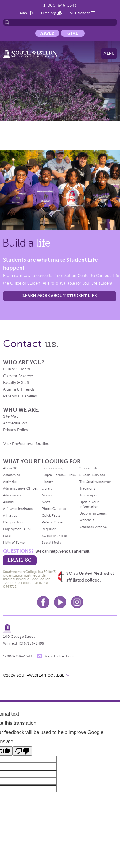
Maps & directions (59, 656)
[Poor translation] (22, 751)
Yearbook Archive (93, 527)
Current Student (18, 376)
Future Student (17, 369)
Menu (109, 53)
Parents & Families (20, 396)
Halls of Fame (14, 542)
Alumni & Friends (19, 389)
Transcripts (88, 495)
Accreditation (15, 423)
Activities (10, 482)
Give (73, 33)
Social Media (52, 542)
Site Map (11, 416)
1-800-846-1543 (60, 5)
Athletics (10, 515)
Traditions (87, 488)
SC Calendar (80, 13)
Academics (12, 475)
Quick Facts (51, 515)
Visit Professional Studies (26, 444)
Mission (48, 495)
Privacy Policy (15, 430)
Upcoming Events (93, 513)
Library (47, 488)
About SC (10, 468)
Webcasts (87, 520)
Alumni (9, 502)
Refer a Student (54, 522)
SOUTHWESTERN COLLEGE (40, 675)
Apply (47, 33)
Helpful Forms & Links (59, 475)
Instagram (77, 602)
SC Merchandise (54, 536)
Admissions (12, 495)
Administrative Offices (20, 488)
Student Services (92, 475)
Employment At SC (18, 529)
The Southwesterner (95, 482)
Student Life (89, 468)
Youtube (60, 602)
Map (23, 13)
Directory (48, 13)
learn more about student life (60, 296)
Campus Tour (13, 522)
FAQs (7, 536)
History (47, 482)
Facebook (43, 602)
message (40, 656)
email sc (19, 560)
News (46, 502)
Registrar (49, 529)
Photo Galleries (54, 509)
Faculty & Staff (16, 383)
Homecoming (52, 468)
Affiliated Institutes (18, 509)
